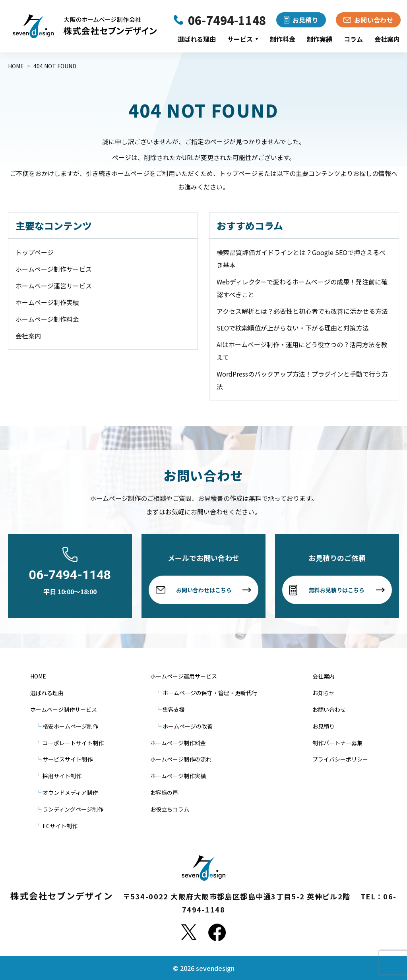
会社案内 (387, 39)
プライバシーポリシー (340, 759)
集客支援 (174, 709)
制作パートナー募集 (337, 743)
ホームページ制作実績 (47, 302)
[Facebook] (217, 932)
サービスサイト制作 (68, 759)
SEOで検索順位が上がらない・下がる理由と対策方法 (293, 328)
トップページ (35, 252)
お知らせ (324, 693)
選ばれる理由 (197, 39)
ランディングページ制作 (73, 809)
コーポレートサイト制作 (73, 743)
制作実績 (320, 39)
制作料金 (283, 39)
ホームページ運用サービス (184, 676)
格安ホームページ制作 (70, 726)
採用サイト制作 (62, 776)
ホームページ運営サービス (54, 286)
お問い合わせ (329, 709)
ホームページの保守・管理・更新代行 (210, 693)
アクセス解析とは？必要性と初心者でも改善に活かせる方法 (302, 311)
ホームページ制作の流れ (181, 759)
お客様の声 (164, 793)
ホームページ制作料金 (47, 319)
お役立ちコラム (170, 809)
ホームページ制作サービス (54, 269)
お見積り (324, 726)
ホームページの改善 (188, 726)
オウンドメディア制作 (70, 793)
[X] (189, 932)
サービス (243, 39)
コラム (353, 39)
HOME (38, 676)
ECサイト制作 (60, 826)
